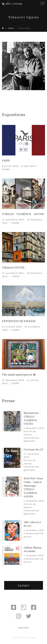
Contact (23, 585)
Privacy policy (24, 627)
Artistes (11, 28)
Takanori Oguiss (24, 28)
